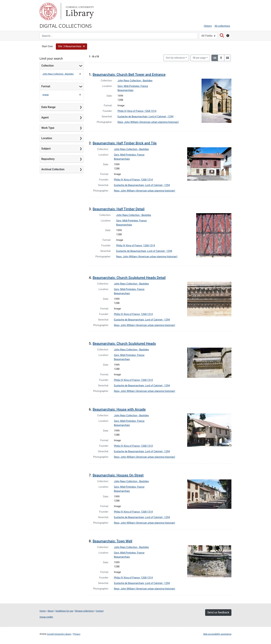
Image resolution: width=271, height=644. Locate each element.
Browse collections (85, 611)
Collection (48, 66)
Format (46, 86)
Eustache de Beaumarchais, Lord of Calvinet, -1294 (145, 117)
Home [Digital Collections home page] (43, 611)
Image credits (46, 617)
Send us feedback (218, 612)
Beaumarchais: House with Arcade (119, 409)
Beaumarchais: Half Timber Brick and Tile (125, 143)
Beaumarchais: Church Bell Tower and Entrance (129, 75)
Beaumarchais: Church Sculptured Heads (124, 344)
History (208, 26)
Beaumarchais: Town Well (112, 541)
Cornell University (48, 11)
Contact (100, 611)
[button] (71, 47)
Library (79, 11)
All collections (222, 26)
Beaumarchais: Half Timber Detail (119, 209)
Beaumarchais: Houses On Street (118, 475)
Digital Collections (66, 26)
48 (199, 58)
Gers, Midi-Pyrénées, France (133, 86)
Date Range (48, 107)
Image (46, 95)
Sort (175, 58)
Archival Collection (53, 169)
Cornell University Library (59, 634)
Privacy (77, 634)
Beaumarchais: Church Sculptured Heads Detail (129, 278)
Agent (45, 117)
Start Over (47, 46)
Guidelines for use (64, 611)
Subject (46, 149)
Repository (48, 159)
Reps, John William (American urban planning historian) (148, 122)
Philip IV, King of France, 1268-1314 (137, 111)
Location (47, 138)
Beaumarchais (125, 90)
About (50, 611)
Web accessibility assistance (217, 634)
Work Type (48, 128)
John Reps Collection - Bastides (58, 74)
